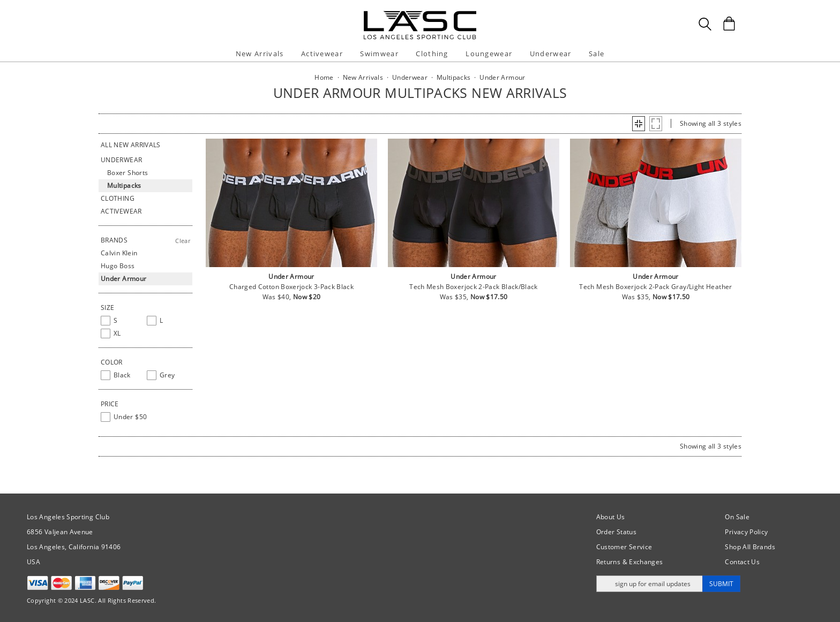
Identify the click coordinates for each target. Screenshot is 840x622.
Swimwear (379, 54)
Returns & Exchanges (630, 562)
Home (324, 77)
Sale (597, 54)
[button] (639, 124)
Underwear (551, 54)
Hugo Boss (118, 266)
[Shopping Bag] (729, 24)
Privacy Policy (746, 532)
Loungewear (489, 54)
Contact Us (742, 562)
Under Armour (123, 279)
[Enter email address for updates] (650, 584)
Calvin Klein (119, 253)
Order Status (616, 532)
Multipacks (124, 185)
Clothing (432, 54)
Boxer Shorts (127, 173)
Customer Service (624, 547)
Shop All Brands (750, 547)
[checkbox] (122, 321)
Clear (183, 241)
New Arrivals (260, 54)
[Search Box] (705, 24)
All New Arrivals (131, 145)
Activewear (322, 54)
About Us (611, 517)
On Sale (737, 517)
